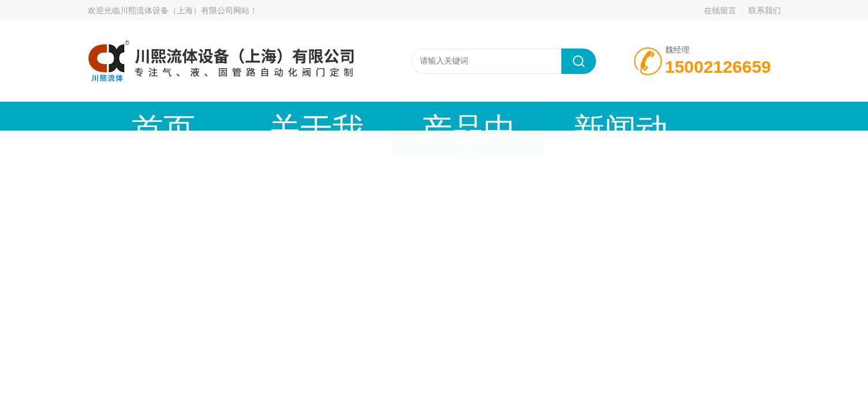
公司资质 (628, 116)
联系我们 (765, 10)
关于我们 (235, 116)
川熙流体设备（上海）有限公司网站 (185, 10)
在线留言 (720, 10)
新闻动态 (431, 116)
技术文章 (530, 116)
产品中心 (333, 116)
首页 (137, 116)
